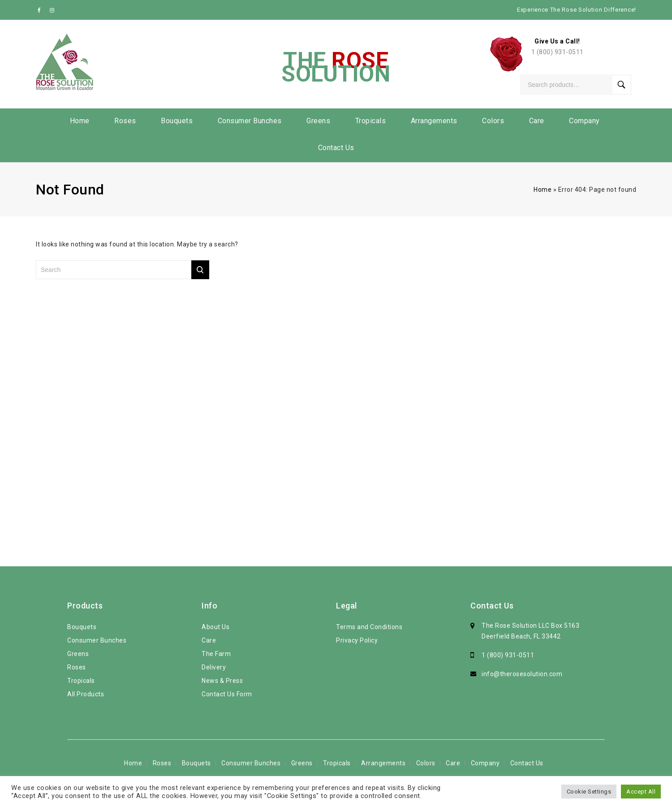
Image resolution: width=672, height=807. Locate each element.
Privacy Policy (357, 640)
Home (80, 121)
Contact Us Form (227, 694)
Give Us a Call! (557, 41)
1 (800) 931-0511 (558, 52)
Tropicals (371, 121)
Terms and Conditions (369, 627)
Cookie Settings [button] (589, 792)
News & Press (222, 681)
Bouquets (177, 121)
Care (537, 121)
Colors (493, 121)
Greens (318, 121)
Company (584, 121)
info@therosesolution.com (522, 674)
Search (621, 85)
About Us (215, 627)
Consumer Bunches (250, 121)
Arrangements (434, 121)
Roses (125, 121)
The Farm (216, 654)
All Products (86, 694)
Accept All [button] (641, 792)
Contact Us (336, 148)
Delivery (214, 667)
